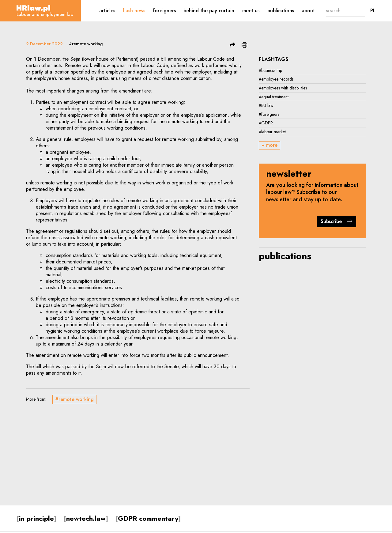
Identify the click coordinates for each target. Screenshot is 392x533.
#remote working (86, 44)
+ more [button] (269, 145)
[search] (339, 11)
